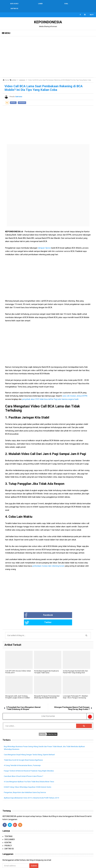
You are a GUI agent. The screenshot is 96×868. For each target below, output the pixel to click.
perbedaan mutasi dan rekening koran (48, 561)
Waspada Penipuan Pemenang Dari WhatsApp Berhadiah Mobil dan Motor (47, 686)
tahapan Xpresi (45, 243)
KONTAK (8, 830)
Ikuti (92, 10)
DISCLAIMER (10, 827)
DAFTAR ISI (9, 837)
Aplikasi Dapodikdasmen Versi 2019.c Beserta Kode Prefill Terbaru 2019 (33, 786)
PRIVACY (8, 834)
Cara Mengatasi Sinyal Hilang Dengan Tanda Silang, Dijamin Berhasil (31, 742)
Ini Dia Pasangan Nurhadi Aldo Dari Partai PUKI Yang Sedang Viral (75, 660)
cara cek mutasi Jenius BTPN (75, 391)
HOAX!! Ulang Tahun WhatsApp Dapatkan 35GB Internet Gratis (29, 775)
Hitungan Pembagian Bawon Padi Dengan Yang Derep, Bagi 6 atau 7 (72, 696)
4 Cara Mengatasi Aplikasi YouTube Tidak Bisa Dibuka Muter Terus (31, 769)
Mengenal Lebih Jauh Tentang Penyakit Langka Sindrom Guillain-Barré (18, 686)
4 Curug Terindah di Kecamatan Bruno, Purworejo (24, 753)
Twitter (57, 610)
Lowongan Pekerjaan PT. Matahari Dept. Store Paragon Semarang (75, 685)
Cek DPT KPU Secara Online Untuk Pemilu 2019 (18, 660)
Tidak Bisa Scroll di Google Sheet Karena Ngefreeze (25, 748)
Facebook (29, 610)
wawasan (22, 98)
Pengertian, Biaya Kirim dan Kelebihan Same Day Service (27, 780)
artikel (13, 98)
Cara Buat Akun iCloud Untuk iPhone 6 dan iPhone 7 (25, 764)
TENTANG (9, 824)
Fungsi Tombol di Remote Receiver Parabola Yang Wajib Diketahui (31, 759)
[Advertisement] (48, 52)
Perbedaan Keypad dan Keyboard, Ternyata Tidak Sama (46, 660)
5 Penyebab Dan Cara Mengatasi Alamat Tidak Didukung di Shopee (24, 696)
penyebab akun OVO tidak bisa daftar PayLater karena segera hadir (50, 394)
